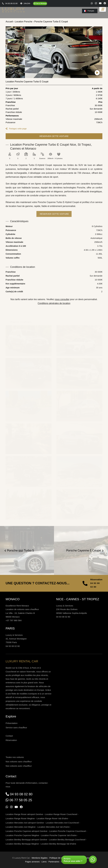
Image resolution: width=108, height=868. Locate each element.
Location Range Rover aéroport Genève (24, 814)
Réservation (11, 740)
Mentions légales (40, 858)
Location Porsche (24, 22)
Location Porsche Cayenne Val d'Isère (59, 835)
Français (89, 11)
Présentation (12, 723)
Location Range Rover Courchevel (61, 814)
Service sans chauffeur (16, 728)
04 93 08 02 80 (95, 585)
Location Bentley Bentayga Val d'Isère (58, 844)
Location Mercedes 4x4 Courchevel (62, 823)
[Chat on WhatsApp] (40, 4)
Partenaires (54, 862)
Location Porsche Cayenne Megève (22, 835)
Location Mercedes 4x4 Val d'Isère (54, 827)
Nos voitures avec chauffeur (19, 766)
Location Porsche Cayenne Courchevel (67, 831)
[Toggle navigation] (103, 9)
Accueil (9, 22)
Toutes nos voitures (15, 757)
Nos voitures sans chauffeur (19, 762)
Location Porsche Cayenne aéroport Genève (27, 831)
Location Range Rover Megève (20, 818)
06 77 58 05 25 (21, 800)
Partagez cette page (16, 129)
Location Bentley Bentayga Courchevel (67, 840)
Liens (44, 862)
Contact (9, 736)
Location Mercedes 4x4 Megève (21, 827)
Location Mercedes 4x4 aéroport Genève (25, 823)
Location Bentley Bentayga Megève (22, 844)
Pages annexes (32, 862)
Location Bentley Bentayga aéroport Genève (26, 840)
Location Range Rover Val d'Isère (52, 818)
